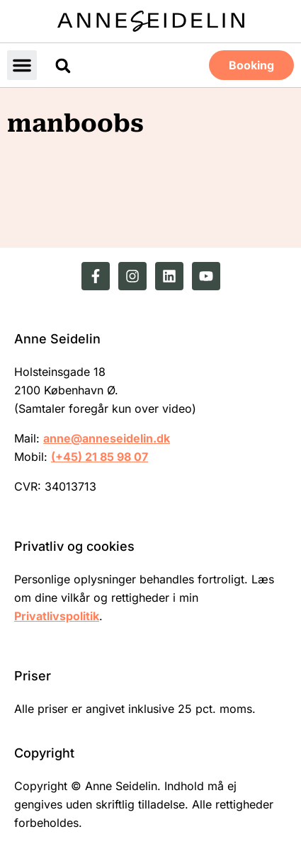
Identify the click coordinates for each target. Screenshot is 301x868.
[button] (22, 65)
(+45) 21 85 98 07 (100, 457)
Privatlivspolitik (57, 616)
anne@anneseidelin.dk (107, 438)
